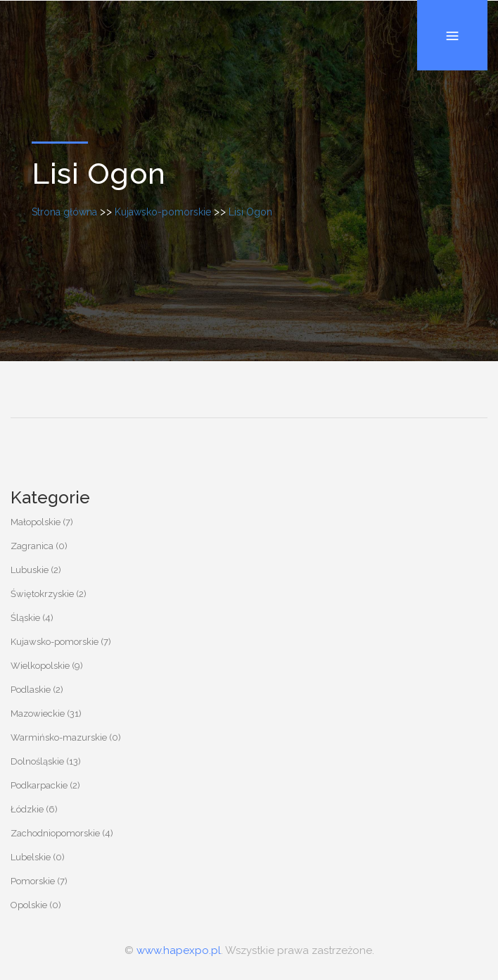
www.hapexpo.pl (179, 950)
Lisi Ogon (250, 212)
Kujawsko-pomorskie (163, 212)
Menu (452, 0)
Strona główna (64, 212)
